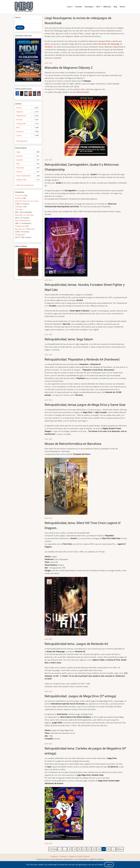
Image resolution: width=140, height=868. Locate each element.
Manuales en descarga (24, 215)
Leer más (48, 63)
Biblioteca (107, 7)
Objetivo (72, 856)
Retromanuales (83, 92)
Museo (122, 7)
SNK (18, 164)
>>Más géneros (21, 141)
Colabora (54, 856)
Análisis (18, 198)
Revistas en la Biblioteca (25, 229)
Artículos (79, 7)
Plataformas (21, 116)
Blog (115, 7)
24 (99, 849)
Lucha (19, 135)
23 (94, 849)
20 (79, 849)
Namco (19, 172)
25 (104, 849)
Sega (18, 152)
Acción (19, 108)
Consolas (19, 209)
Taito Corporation (23, 176)
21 (84, 849)
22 (89, 849)
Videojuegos (20, 234)
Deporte (20, 112)
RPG (18, 128)
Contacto (63, 856)
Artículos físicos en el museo (27, 201)
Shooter (19, 120)
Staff (80, 856)
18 (70, 849)
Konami (19, 156)
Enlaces (87, 856)
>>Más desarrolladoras (24, 185)
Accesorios (19, 195)
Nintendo (20, 168)
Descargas (89, 7)
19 (75, 849)
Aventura (20, 131)
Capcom (20, 160)
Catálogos (19, 206)
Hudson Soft (21, 180)
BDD (98, 7)
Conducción (21, 124)
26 (109, 849)
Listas (69, 7)
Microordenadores (23, 220)
